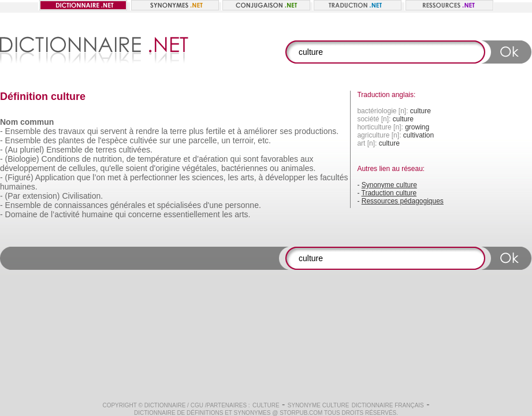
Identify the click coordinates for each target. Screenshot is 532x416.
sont (251, 159)
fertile (216, 131)
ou (274, 168)
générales (128, 205)
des (50, 131)
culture (266, 405)
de (91, 140)
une (179, 140)
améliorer (261, 131)
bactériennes (244, 168)
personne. (243, 205)
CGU (197, 405)
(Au (12, 150)
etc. (264, 140)
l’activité (65, 214)
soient (137, 168)
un (226, 140)
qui (93, 131)
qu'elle (112, 168)
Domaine (21, 214)
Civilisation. (82, 196)
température (159, 159)
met (114, 177)
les (185, 177)
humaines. (19, 187)
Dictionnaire (165, 405)
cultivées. (135, 150)
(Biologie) (22, 159)
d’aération (210, 159)
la (164, 131)
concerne (145, 214)
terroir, (244, 140)
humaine (98, 214)
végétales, (200, 168)
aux (307, 159)
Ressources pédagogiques (403, 201)
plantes (71, 140)
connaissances (81, 205)
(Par (13, 196)
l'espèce (113, 140)
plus (196, 131)
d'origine (165, 168)
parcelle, (204, 140)
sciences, (209, 177)
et (232, 131)
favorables (279, 159)
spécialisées (179, 205)
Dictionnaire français (388, 405)
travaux (72, 131)
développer (285, 177)
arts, (248, 177)
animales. (298, 168)
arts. (242, 214)
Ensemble (23, 131)
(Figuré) (19, 177)
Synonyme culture (389, 185)
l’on (99, 177)
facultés (334, 177)
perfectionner (154, 177)
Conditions (61, 159)
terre (178, 131)
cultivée (144, 140)
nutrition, (109, 159)
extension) (41, 196)
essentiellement (191, 214)
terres (106, 150)
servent (114, 131)
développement (28, 168)
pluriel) (32, 150)
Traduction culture (389, 193)
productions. (317, 131)
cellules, (83, 168)
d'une (213, 205)
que (83, 177)
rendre (147, 131)
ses (286, 131)
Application (55, 177)
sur (165, 140)
